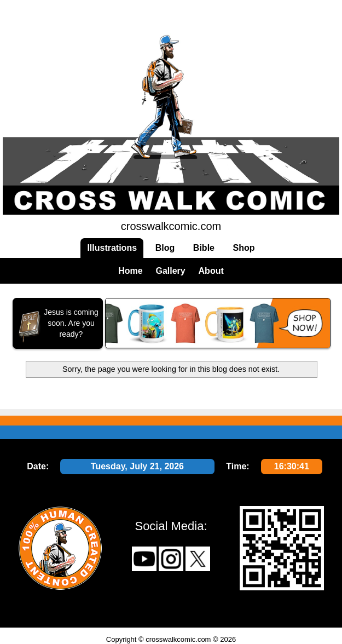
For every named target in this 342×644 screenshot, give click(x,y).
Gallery (170, 271)
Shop (244, 248)
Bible (204, 248)
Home (130, 271)
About (211, 271)
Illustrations (112, 248)
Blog (165, 248)
